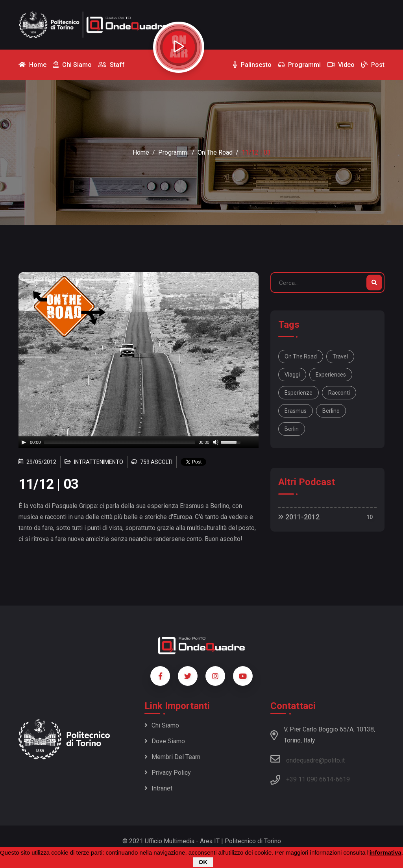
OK (203, 862)
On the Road (215, 152)
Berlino (331, 411)
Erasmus (296, 411)
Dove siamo (165, 741)
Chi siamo (162, 725)
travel (340, 356)
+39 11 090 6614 (310, 779)
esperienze (299, 393)
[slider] (120, 442)
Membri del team (172, 757)
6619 (343, 779)
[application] (139, 442)
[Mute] (216, 442)
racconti (339, 393)
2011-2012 (299, 517)
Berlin (292, 429)
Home (141, 152)
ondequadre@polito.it (308, 759)
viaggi (292, 375)
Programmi (173, 152)
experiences (331, 375)
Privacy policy (168, 773)
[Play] (24, 442)
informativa (385, 852)
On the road (301, 356)
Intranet (158, 788)
